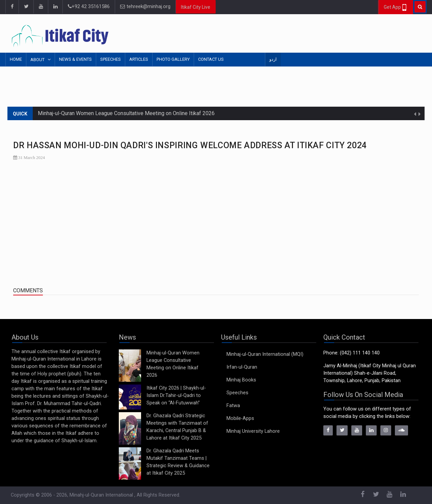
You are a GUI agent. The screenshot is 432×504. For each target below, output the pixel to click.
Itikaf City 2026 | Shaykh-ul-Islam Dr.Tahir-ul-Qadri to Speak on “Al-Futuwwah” (176, 395)
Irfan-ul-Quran (242, 367)
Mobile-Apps (240, 418)
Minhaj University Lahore (253, 431)
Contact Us (211, 59)
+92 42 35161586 (89, 7)
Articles (139, 59)
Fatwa (233, 406)
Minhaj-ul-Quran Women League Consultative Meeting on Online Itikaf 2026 (126, 113)
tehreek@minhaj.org (145, 7)
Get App (396, 7)
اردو (273, 59)
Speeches (111, 59)
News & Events (75, 59)
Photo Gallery (173, 59)
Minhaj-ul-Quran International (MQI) (265, 354)
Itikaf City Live (196, 7)
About (38, 60)
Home (16, 59)
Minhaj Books (241, 380)
